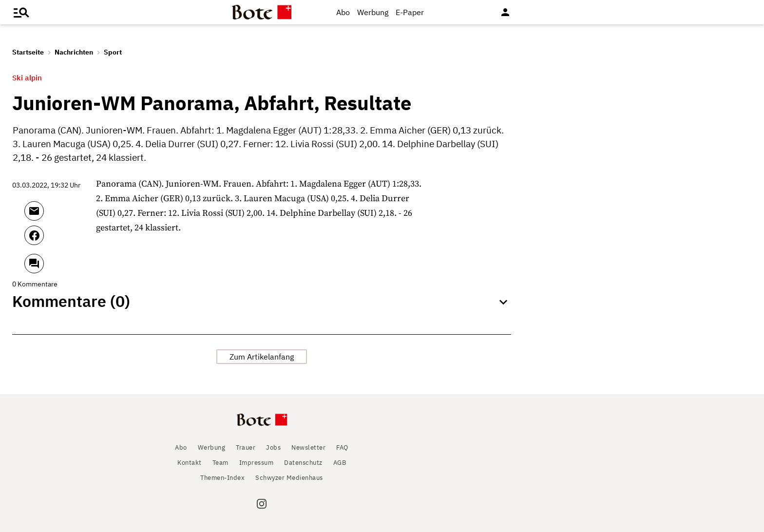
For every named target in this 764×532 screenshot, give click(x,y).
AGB (340, 463)
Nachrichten (74, 52)
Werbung (373, 12)
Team (220, 463)
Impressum (257, 463)
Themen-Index (222, 478)
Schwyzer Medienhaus (289, 478)
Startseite (28, 52)
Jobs (273, 447)
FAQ (342, 447)
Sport (113, 52)
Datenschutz (303, 463)
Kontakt (190, 463)
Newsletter (308, 447)
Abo (343, 12)
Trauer (246, 447)
